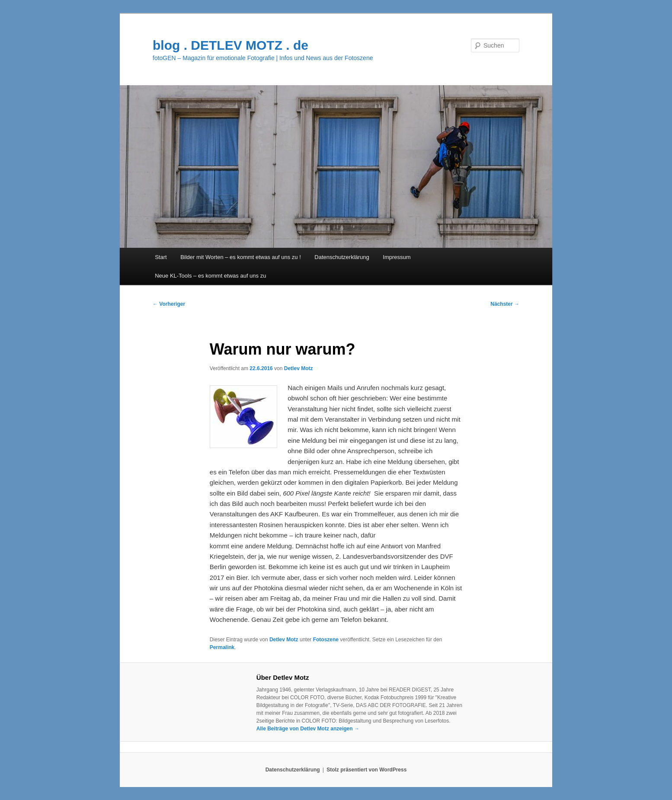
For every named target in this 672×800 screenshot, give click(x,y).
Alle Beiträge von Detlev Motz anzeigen (308, 729)
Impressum (397, 257)
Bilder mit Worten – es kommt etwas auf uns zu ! (241, 257)
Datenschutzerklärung (342, 257)
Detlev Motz (299, 368)
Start (161, 257)
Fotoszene (326, 640)
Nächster (505, 304)
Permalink (222, 647)
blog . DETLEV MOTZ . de (230, 45)
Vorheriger (169, 304)
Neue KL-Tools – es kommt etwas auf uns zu (210, 276)
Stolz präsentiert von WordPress (366, 770)
